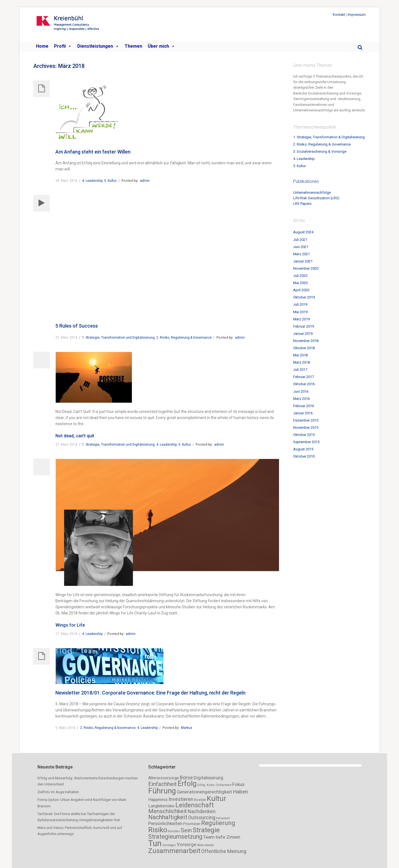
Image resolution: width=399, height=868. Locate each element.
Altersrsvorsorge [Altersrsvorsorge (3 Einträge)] (164, 778)
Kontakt (339, 15)
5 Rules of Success (77, 326)
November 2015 (306, 427)
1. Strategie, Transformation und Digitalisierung (118, 338)
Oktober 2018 (304, 348)
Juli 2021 (300, 240)
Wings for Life (70, 625)
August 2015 (303, 449)
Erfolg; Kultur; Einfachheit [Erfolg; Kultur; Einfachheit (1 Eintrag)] (214, 785)
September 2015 (306, 442)
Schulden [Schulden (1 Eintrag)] (174, 831)
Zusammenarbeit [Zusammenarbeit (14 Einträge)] (174, 851)
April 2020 (301, 290)
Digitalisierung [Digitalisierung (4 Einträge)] (209, 778)
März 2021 (301, 254)
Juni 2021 (301, 247)
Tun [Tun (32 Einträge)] (155, 843)
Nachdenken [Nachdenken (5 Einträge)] (202, 811)
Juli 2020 (300, 276)
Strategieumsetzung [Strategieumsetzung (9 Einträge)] (175, 837)
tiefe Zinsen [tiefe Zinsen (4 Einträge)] (228, 837)
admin (145, 181)
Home (42, 46)
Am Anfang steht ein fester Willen (93, 152)
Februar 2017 (304, 377)
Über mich (161, 46)
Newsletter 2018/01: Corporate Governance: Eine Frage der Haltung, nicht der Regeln (150, 693)
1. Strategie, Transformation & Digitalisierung (329, 137)
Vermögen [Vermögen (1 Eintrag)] (169, 845)
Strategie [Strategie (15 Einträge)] (206, 830)
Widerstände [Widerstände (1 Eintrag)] (205, 845)
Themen (133, 46)
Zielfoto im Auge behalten (58, 792)
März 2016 (301, 399)
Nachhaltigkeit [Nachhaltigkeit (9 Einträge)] (168, 817)
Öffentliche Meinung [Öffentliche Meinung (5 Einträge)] (224, 851)
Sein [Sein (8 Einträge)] (186, 830)
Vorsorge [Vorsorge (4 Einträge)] (186, 844)
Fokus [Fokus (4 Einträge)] (238, 784)
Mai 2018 (300, 355)
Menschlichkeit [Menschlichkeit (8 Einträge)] (167, 811)
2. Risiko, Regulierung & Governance (184, 338)
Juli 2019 (300, 304)
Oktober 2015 (304, 435)
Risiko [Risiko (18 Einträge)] (158, 830)
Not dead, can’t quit (75, 436)
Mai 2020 (300, 283)
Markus (187, 728)
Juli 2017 (300, 370)
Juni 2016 (301, 391)
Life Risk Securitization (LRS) (316, 198)
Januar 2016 (303, 413)
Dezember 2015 (306, 420)
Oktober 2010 (304, 456)
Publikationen (306, 181)
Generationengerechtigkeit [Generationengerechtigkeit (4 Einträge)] (204, 792)
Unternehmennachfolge (312, 192)
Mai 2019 (300, 312)
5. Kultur (110, 181)
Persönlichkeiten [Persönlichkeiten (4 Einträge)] (165, 823)
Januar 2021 (303, 261)
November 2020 (306, 268)
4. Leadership (92, 181)
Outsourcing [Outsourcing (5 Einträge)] (202, 817)
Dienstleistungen (98, 46)
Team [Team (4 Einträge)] (209, 837)
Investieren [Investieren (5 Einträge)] (181, 799)
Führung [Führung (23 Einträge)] (162, 791)
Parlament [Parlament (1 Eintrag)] (223, 818)
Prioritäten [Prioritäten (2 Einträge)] (192, 824)
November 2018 (306, 341)
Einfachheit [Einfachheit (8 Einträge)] (163, 784)
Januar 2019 (303, 334)
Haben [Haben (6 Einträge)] (240, 792)
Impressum (357, 15)
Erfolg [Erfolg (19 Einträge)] (187, 783)
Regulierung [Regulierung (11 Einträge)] (218, 823)
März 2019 (301, 319)
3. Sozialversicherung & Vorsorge (320, 151)
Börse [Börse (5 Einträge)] (186, 778)
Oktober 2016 (304, 384)
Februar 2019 (304, 326)
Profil (63, 46)
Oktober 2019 (304, 297)
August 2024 (303, 232)
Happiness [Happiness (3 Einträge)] (158, 800)
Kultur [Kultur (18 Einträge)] (216, 798)
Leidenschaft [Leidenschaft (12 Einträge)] (195, 805)
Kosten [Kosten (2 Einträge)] (200, 800)
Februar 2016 (304, 406)
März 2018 (301, 362)
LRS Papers (302, 204)
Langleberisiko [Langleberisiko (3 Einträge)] (161, 806)
